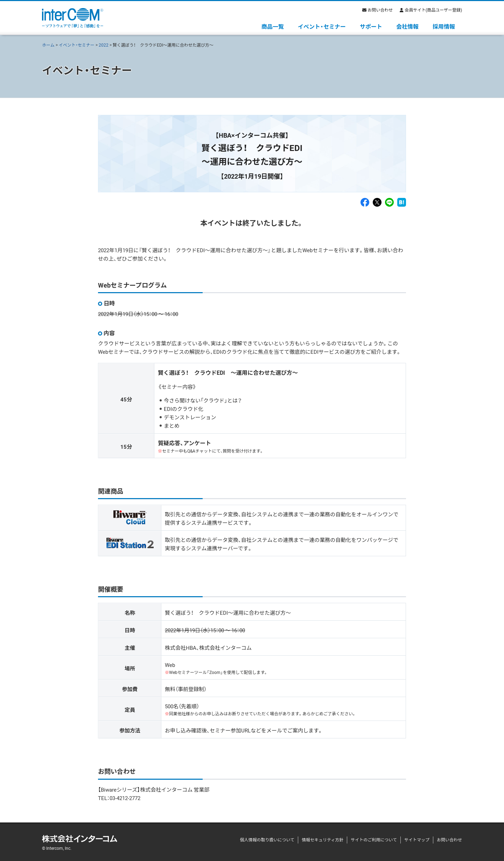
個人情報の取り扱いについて (267, 840)
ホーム (48, 45)
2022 (104, 45)
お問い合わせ (380, 10)
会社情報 (407, 26)
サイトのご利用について (374, 840)
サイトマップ (417, 840)
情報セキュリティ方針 (323, 840)
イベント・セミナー (322, 26)
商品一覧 (273, 26)
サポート (371, 26)
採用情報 (444, 26)
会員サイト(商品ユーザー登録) (433, 10)
